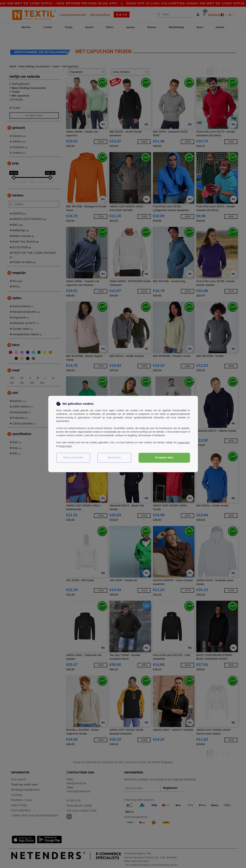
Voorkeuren (114, 458)
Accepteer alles (164, 458)
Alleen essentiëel (73, 458)
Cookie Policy (183, 443)
